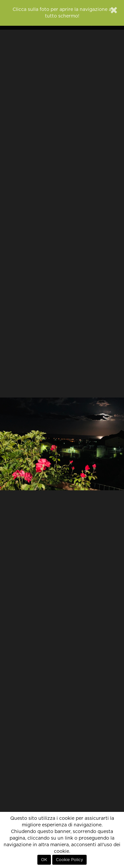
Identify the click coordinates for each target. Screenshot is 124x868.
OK (44, 860)
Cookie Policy (69, 860)
